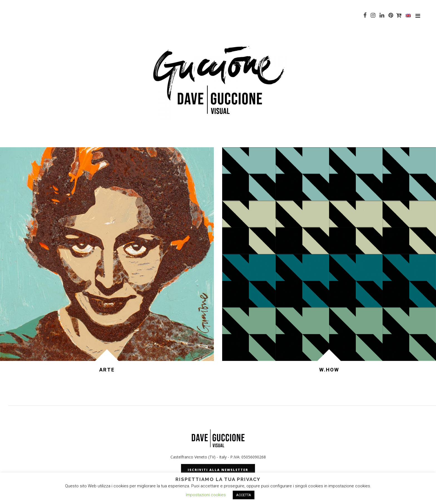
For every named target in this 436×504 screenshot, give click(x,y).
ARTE (107, 370)
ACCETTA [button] (244, 495)
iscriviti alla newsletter (218, 470)
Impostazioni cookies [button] (206, 495)
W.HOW (329, 370)
